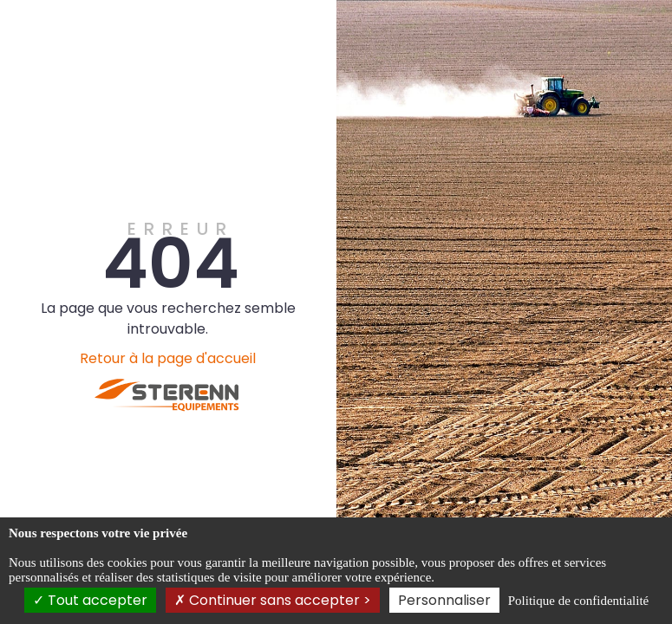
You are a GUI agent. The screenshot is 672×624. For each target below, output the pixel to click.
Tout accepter (90, 600)
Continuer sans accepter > (273, 600)
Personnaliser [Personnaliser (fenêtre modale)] (444, 600)
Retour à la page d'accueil (168, 358)
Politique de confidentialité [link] (578, 601)
